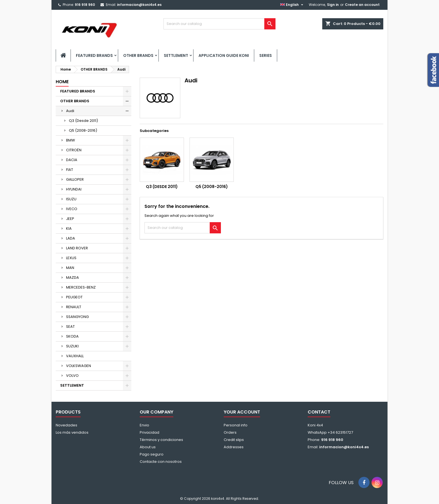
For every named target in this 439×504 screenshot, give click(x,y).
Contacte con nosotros (161, 462)
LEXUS (71, 258)
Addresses (234, 447)
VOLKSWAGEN (79, 366)
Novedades (66, 425)
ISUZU (71, 199)
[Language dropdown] (292, 5)
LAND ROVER (77, 248)
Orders (230, 432)
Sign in (333, 5)
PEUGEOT (74, 297)
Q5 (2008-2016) (83, 130)
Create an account (362, 5)
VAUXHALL (75, 356)
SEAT (70, 327)
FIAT (70, 170)
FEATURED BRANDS (94, 55)
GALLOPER (75, 179)
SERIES (266, 55)
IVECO (72, 209)
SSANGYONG (77, 317)
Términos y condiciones (161, 440)
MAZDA (73, 277)
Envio (144, 425)
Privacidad (150, 432)
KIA (69, 228)
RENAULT (74, 307)
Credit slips (234, 440)
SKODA (72, 336)
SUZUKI (72, 346)
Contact (319, 412)
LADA (71, 238)
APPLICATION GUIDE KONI (224, 55)
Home (62, 82)
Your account (242, 412)
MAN (70, 268)
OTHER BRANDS (138, 55)
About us (148, 447)
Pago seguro (152, 454)
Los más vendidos (72, 432)
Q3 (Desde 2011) (83, 121)
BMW (71, 140)
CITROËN (74, 150)
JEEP (70, 219)
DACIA (72, 160)
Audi (70, 111)
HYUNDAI (74, 189)
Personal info (236, 425)
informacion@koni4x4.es (139, 5)
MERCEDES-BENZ (81, 287)
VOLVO (72, 376)
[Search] (219, 24)
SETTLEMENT (176, 55)
